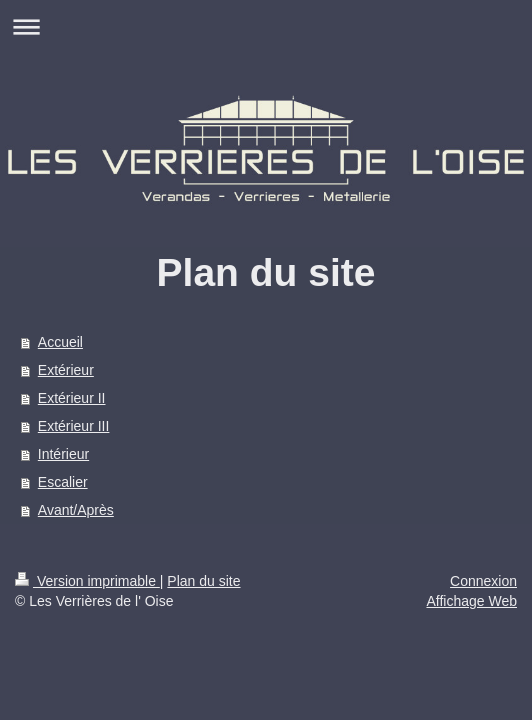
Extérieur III (74, 426)
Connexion (483, 581)
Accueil (60, 342)
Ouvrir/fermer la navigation (266, 26)
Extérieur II (72, 398)
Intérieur (63, 454)
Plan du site (203, 581)
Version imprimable (87, 581)
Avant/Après (76, 510)
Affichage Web (471, 601)
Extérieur (66, 370)
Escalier (63, 482)
